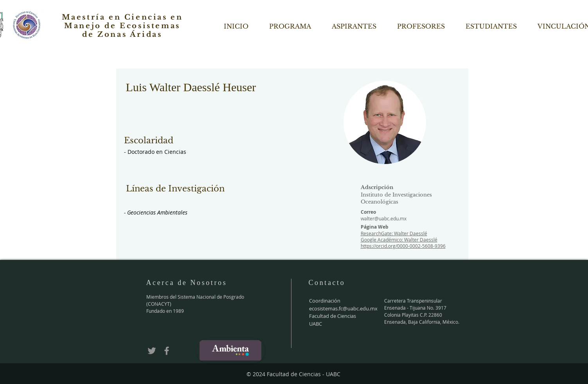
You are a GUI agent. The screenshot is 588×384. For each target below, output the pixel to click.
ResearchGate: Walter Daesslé (394, 233)
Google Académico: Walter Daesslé (399, 240)
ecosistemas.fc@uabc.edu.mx (343, 308)
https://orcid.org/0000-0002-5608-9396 (403, 246)
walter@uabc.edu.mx (384, 218)
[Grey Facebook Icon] (167, 351)
